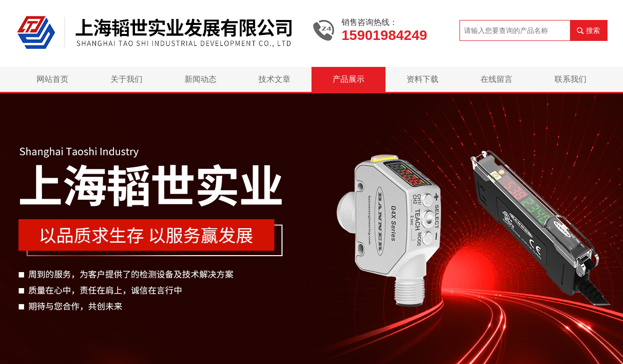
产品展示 (348, 79)
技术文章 (274, 79)
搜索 (593, 30)
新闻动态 (200, 79)
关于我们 (126, 79)
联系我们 (570, 79)
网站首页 (52, 79)
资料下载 (422, 79)
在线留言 (496, 79)
